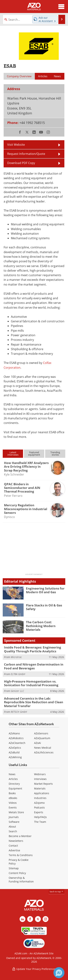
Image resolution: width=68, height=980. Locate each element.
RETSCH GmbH (19, 712)
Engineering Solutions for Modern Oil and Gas (45, 590)
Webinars (40, 774)
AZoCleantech (17, 743)
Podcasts (39, 807)
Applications (42, 793)
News (12, 774)
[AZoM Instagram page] (46, 919)
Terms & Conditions (21, 855)
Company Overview (19, 76)
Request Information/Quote (26, 154)
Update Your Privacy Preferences (34, 969)
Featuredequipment (34, 453)
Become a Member (20, 836)
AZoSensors (41, 733)
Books (12, 793)
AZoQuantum (42, 738)
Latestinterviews (13, 453)
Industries (40, 798)
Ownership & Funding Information (21, 880)
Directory (14, 784)
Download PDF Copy (21, 163)
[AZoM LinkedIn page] (22, 919)
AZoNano (14, 733)
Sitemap (14, 868)
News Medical (43, 748)
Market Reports (43, 784)
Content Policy (17, 873)
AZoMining (15, 757)
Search (13, 831)
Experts (39, 812)
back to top (57, 891)
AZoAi (38, 743)
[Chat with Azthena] (59, 973)
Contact (13, 846)
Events (13, 807)
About (12, 827)
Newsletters (16, 841)
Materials (40, 788)
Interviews (40, 779)
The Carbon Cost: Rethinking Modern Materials (41, 626)
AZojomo (39, 803)
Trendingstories (55, 453)
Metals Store (16, 812)
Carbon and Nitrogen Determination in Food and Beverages (34, 666)
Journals (14, 817)
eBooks (13, 798)
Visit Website (16, 145)
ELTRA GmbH (18, 674)
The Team (40, 822)
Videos (13, 803)
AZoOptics (15, 748)
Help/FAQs (40, 817)
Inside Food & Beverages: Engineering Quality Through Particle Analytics (33, 649)
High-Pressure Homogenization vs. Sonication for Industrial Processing (31, 683)
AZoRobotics (16, 738)
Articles (13, 779)
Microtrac (16, 657)
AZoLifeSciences (44, 752)
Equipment (15, 788)
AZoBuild (14, 752)
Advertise (14, 850)
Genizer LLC (17, 691)
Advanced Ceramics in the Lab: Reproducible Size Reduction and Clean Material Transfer (34, 702)
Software (14, 822)
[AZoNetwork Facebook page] (30, 919)
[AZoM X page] (38, 919)
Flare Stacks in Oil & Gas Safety (44, 607)
